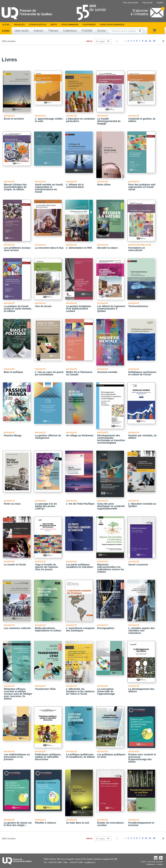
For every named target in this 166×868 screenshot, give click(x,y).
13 (146, 41)
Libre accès (22, 31)
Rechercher (141, 31)
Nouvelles (19, 25)
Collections (70, 31)
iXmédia (159, 864)
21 (150, 41)
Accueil (6, 25)
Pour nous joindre (131, 3)
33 (154, 41)
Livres (6, 31)
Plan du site (147, 3)
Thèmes (53, 31)
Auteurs (38, 31)
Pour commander (70, 25)
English (160, 3)
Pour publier (89, 25)
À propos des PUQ (38, 25)
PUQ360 (87, 31)
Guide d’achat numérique (112, 25)
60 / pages (100, 41)
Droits (54, 25)
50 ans (102, 31)
